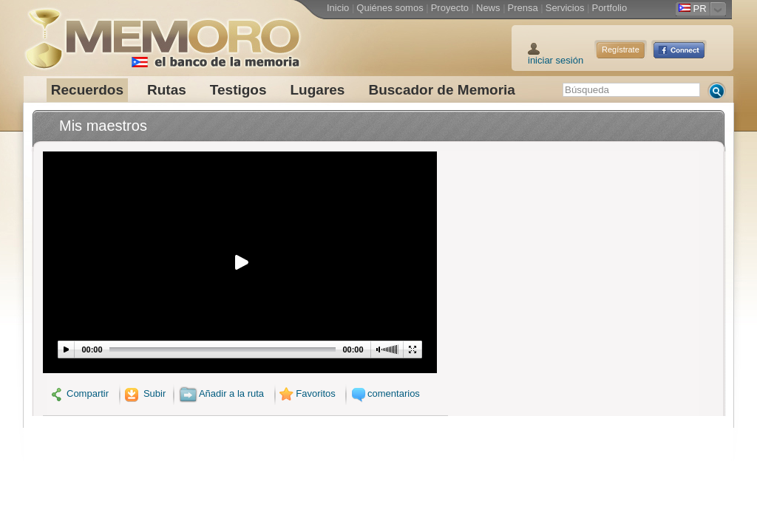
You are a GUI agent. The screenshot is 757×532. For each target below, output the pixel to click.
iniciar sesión (556, 60)
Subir (144, 393)
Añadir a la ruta (221, 393)
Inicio (338, 8)
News (488, 8)
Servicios (565, 8)
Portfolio (609, 8)
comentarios (384, 393)
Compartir (79, 393)
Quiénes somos (390, 8)
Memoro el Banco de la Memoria (162, 33)
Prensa (523, 8)
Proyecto (450, 8)
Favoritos (306, 393)
